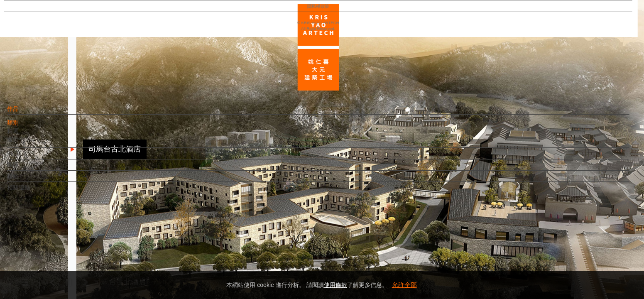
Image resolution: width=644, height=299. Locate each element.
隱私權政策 (43, 268)
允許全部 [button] (404, 285)
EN (57, 244)
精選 (28, 135)
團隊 (28, 169)
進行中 (31, 143)
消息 (28, 157)
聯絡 (28, 180)
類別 (28, 127)
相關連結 (34, 191)
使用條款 (335, 285)
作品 (28, 113)
